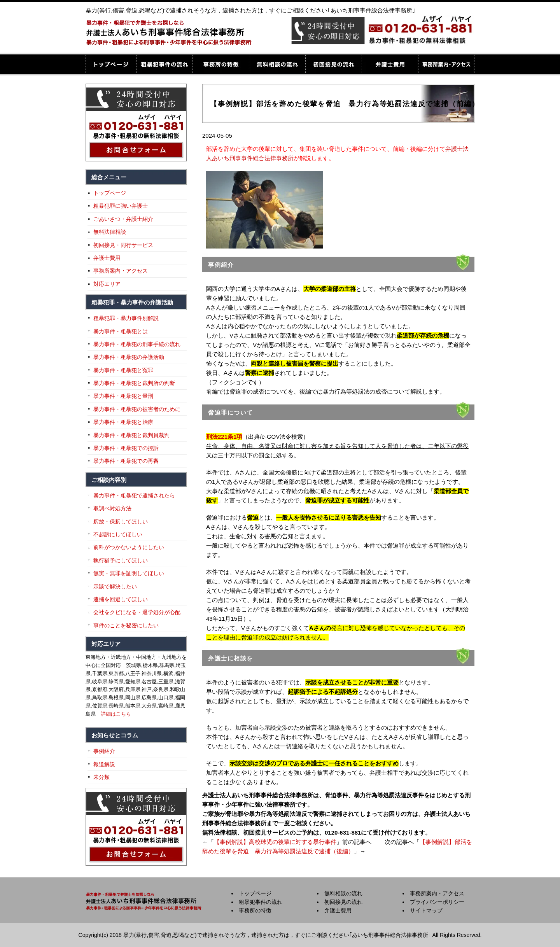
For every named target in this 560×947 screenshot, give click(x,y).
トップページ (111, 64)
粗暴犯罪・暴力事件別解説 (126, 318)
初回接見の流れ (333, 64)
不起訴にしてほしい (118, 534)
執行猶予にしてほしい (121, 560)
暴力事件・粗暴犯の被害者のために (137, 409)
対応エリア (107, 284)
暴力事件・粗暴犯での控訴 (126, 448)
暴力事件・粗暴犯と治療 (123, 422)
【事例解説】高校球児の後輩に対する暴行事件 (275, 842)
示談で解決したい (115, 586)
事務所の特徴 (221, 64)
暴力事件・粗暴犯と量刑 (123, 396)
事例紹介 (104, 751)
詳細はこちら (116, 714)
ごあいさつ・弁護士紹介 (123, 219)
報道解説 (104, 764)
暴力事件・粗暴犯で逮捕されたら (134, 495)
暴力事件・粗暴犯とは (121, 331)
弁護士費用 (390, 64)
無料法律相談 (110, 232)
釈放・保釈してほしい (121, 522)
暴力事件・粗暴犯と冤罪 (123, 370)
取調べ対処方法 (112, 508)
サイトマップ (426, 910)
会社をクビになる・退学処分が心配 (137, 612)
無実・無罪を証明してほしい (129, 573)
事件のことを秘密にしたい (126, 625)
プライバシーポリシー (437, 902)
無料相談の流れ (277, 64)
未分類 (101, 777)
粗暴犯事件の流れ (164, 64)
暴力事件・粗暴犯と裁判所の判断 (134, 383)
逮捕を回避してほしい (121, 599)
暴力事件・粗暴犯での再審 (126, 461)
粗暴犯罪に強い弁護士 (121, 206)
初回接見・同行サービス (123, 245)
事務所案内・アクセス (446, 64)
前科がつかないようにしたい (129, 547)
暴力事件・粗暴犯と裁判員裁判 (131, 435)
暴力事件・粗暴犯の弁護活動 (129, 357)
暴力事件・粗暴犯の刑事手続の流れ (137, 344)
